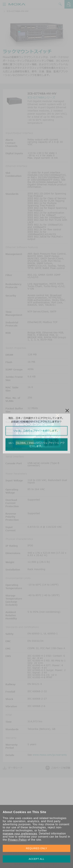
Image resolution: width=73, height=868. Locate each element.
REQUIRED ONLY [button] (37, 848)
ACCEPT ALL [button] (37, 859)
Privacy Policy (17, 840)
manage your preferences (20, 834)
